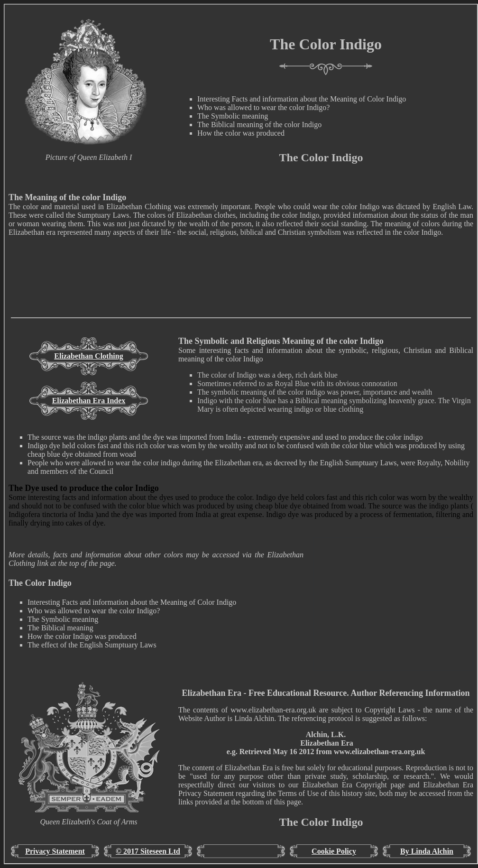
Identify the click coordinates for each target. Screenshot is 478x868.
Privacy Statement (55, 851)
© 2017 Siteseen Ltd (148, 851)
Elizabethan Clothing (88, 356)
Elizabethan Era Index (89, 401)
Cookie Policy (334, 851)
